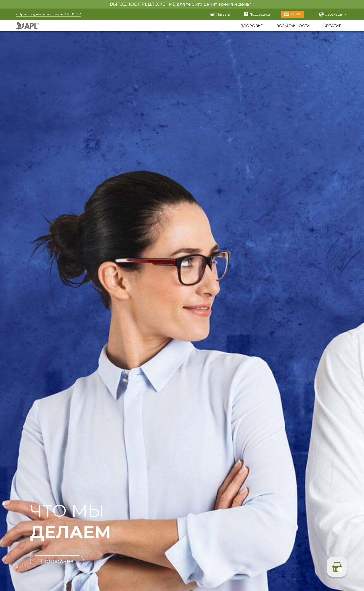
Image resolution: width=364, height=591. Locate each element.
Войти (296, 14)
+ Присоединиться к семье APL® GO (48, 14)
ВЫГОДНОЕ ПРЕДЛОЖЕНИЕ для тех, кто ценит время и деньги (182, 4)
